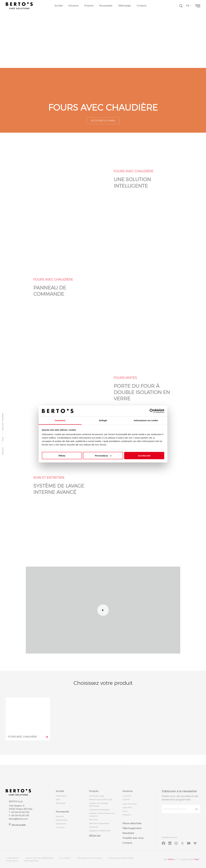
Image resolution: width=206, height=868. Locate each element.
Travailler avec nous (133, 838)
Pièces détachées (132, 823)
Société (59, 6)
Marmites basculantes (99, 823)
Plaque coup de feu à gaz (101, 799)
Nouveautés (106, 6)
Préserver (127, 815)
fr (188, 6)
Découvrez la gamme (103, 121)
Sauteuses (94, 827)
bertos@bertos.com (18, 819)
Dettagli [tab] (103, 420)
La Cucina (60, 827)
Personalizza (103, 455)
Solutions (73, 6)
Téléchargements (132, 828)
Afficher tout (95, 835)
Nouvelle (60, 816)
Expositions (61, 824)
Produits (89, 6)
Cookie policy (12, 861)
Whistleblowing (31, 861)
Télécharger (124, 6)
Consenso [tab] (60, 420)
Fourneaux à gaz (97, 796)
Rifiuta (62, 455)
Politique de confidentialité (121, 858)
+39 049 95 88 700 (20, 812)
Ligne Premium (130, 804)
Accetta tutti (144, 455)
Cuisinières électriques (99, 810)
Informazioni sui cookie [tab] (146, 420)
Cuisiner (126, 799)
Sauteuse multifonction (100, 831)
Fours (3, 439)
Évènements (62, 820)
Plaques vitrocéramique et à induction (102, 815)
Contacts (141, 6)
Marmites (93, 820)
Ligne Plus (127, 807)
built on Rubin (190, 859)
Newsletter (128, 833)
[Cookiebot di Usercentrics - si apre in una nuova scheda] (152, 411)
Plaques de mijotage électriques (99, 805)
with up (170, 859)
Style (58, 799)
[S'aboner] (196, 809)
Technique (61, 803)
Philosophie (61, 796)
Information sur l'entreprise (89, 858)
